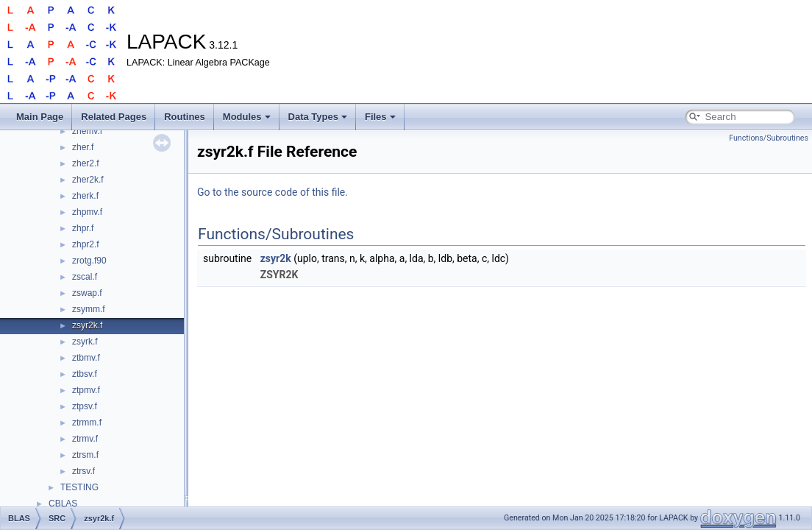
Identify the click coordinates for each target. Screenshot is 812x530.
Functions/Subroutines (769, 138)
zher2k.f (88, 180)
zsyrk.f (85, 342)
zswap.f (87, 293)
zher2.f (86, 163)
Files (380, 117)
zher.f (83, 147)
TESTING (79, 487)
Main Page (40, 117)
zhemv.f (87, 131)
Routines (185, 117)
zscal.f (85, 277)
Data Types (318, 117)
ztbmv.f (86, 358)
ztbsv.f (85, 374)
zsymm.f (89, 309)
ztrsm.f (85, 455)
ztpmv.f (86, 390)
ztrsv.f (83, 471)
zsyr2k (276, 258)
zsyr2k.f (87, 325)
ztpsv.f (85, 406)
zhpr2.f (86, 244)
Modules (247, 117)
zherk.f (85, 196)
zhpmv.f (87, 212)
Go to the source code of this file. (273, 192)
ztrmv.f (85, 439)
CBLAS (63, 504)
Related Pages (114, 117)
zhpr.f (83, 228)
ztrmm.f (87, 423)
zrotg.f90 (89, 261)
